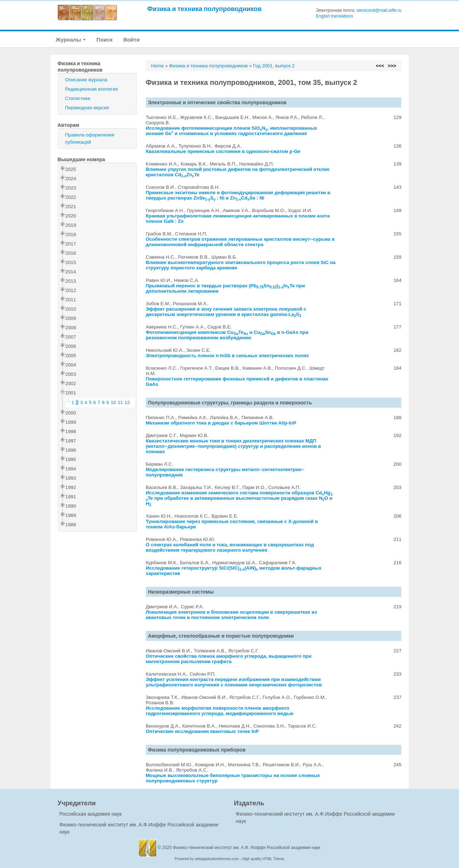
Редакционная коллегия (92, 89)
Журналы (71, 40)
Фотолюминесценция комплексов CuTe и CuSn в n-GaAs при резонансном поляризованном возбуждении (227, 335)
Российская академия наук (91, 814)
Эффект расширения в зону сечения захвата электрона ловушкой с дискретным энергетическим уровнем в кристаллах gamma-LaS (226, 312)
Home (158, 66)
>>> (392, 66)
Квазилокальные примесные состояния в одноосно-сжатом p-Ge (223, 151)
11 (120, 402)
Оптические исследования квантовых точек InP (202, 731)
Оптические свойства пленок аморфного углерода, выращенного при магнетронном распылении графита (229, 659)
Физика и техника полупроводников (204, 9)
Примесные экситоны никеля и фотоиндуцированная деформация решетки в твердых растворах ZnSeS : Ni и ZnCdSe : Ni (238, 195)
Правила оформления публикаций (90, 138)
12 (127, 402)
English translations (334, 16)
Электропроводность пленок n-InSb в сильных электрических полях (227, 356)
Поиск (104, 40)
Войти (132, 40)
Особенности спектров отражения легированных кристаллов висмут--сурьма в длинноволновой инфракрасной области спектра (240, 242)
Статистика (78, 98)
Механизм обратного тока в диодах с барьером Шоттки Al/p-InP (221, 423)
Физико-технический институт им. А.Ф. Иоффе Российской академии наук (247, 848)
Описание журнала (86, 80)
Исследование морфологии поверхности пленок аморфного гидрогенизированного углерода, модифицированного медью (220, 711)
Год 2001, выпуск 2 (274, 66)
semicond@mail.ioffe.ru (379, 10)
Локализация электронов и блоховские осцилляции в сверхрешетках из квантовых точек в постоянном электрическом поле (231, 615)
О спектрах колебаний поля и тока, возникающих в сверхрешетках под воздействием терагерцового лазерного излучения (230, 547)
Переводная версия (87, 108)
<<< (380, 66)
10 (113, 402)
